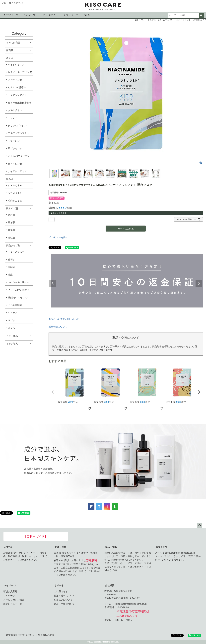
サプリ (11, 320)
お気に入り (51, 15)
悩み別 (10, 179)
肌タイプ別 (12, 208)
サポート (59, 585)
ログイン (140, 20)
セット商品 (12, 336)
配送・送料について (64, 596)
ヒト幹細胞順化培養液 (20, 103)
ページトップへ (200, 525)
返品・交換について (64, 604)
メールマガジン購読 (14, 600)
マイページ (70, 15)
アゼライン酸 (15, 80)
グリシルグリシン (17, 126)
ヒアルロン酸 (15, 164)
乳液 (10, 275)
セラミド (13, 118)
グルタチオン (15, 110)
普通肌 (11, 215)
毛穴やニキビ (15, 201)
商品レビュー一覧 (13, 604)
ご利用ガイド (10, 560)
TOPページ (11, 15)
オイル (11, 328)
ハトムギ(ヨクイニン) (19, 156)
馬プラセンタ (15, 148)
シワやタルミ (15, 193)
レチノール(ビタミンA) (20, 72)
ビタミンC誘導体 (17, 87)
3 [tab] (128, 313)
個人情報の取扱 (46, 635)
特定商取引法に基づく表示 (20, 635)
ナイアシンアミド (17, 95)
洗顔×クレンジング (18, 298)
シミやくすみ (15, 185)
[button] (53, 392)
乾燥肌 (11, 230)
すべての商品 (13, 43)
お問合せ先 (161, 547)
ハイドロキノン (16, 65)
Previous (53, 283)
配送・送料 (60, 547)
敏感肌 (11, 222)
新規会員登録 (10, 591)
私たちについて (184, 20)
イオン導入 (12, 344)
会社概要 (110, 585)
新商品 (10, 50)
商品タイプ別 (13, 245)
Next (199, 283)
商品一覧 (29, 15)
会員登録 (152, 20)
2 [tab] (126, 313)
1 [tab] (124, 313)
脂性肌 (11, 238)
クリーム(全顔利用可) (19, 290)
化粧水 (11, 259)
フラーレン (14, 141)
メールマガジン (166, 20)
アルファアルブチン (18, 133)
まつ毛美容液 (15, 305)
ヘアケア (13, 313)
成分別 (10, 58)
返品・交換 (111, 547)
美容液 (11, 267)
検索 (201, 15)
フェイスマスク (16, 252)
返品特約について (58, 327)
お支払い (9, 547)
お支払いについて (63, 600)
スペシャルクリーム (18, 282)
